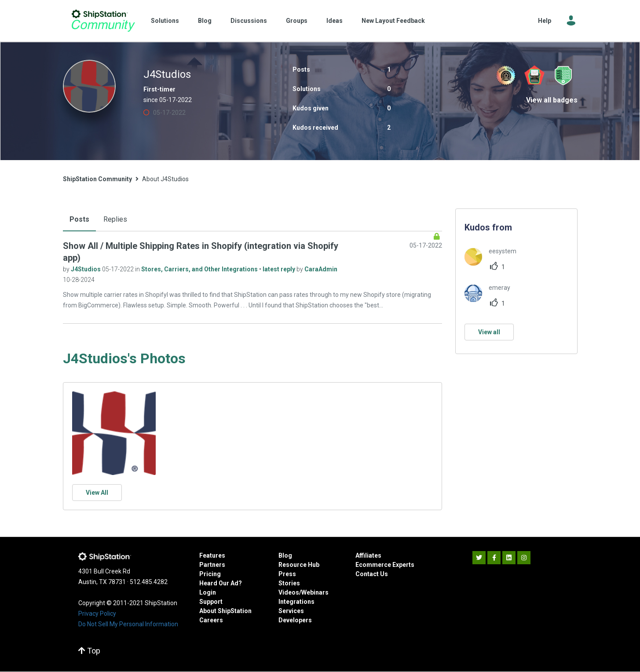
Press (287, 574)
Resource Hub (299, 565)
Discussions (249, 21)
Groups (297, 21)
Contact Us (372, 574)
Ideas (335, 21)
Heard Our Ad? (221, 583)
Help (545, 21)
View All (97, 493)
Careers (211, 620)
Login (208, 592)
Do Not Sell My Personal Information (128, 624)
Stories (289, 583)
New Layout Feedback (393, 21)
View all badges (552, 100)
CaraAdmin (321, 269)
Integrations (296, 602)
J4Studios (86, 269)
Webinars (315, 592)
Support (211, 602)
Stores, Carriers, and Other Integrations (200, 269)
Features (212, 555)
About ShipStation (225, 611)
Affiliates (368, 555)
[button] (114, 433)
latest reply (280, 269)
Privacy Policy (97, 614)
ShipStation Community (104, 21)
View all (489, 332)
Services (291, 611)
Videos (289, 592)
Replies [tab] (115, 219)
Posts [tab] (79, 219)
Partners (212, 565)
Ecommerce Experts (385, 565)
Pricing (210, 574)
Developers (295, 620)
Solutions (165, 21)
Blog (205, 21)
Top (89, 651)
